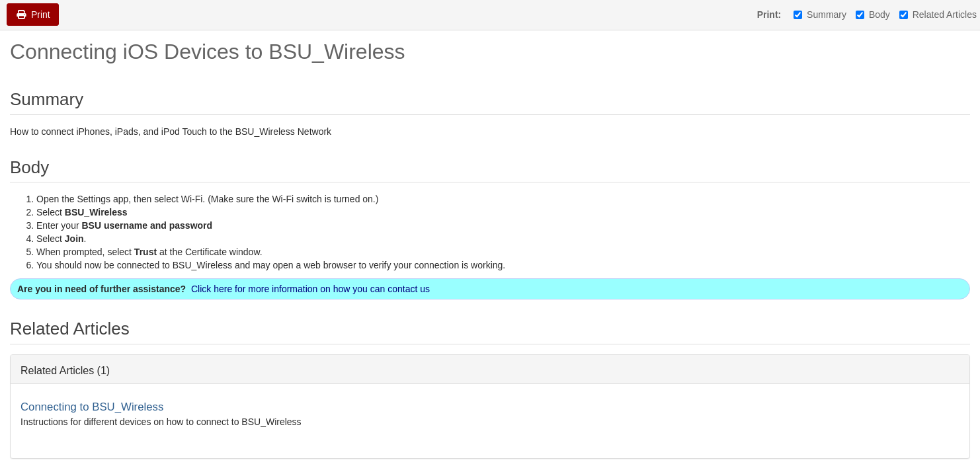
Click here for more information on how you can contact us (310, 289)
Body (873, 15)
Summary (820, 15)
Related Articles (938, 15)
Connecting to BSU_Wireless (92, 407)
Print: (769, 15)
